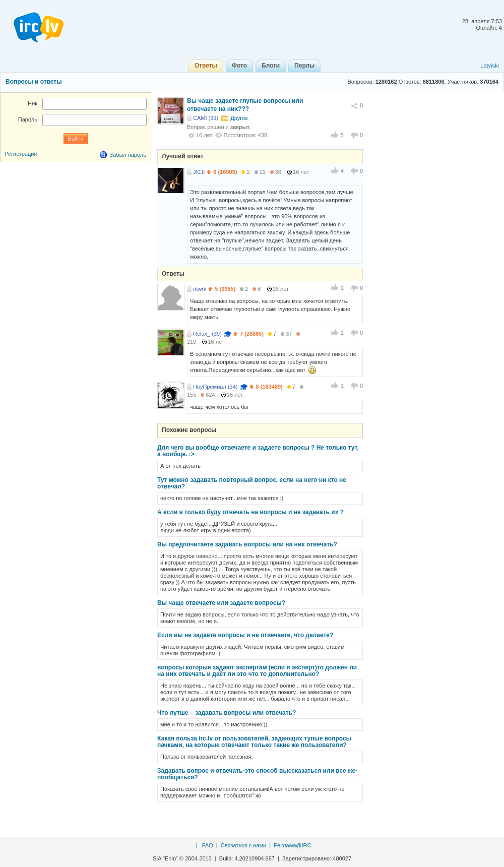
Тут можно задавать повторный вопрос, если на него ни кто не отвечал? (252, 483)
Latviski (490, 66)
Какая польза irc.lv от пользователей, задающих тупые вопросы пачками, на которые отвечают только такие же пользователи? (254, 742)
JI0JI (199, 172)
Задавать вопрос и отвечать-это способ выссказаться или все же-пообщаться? (257, 774)
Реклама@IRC (292, 845)
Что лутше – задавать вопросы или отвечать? (227, 713)
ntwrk (200, 289)
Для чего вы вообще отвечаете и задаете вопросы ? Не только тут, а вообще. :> (258, 451)
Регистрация (21, 154)
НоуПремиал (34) (215, 387)
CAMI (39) (206, 118)
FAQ (208, 845)
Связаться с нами (243, 845)
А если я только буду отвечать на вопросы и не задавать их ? (250, 512)
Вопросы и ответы (34, 82)
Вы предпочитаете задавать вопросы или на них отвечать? (247, 544)
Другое (239, 118)
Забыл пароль (128, 155)
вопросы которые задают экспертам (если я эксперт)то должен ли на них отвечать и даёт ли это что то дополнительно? (257, 671)
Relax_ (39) (207, 334)
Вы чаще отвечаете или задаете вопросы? (221, 603)
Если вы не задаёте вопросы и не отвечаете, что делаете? (245, 635)
